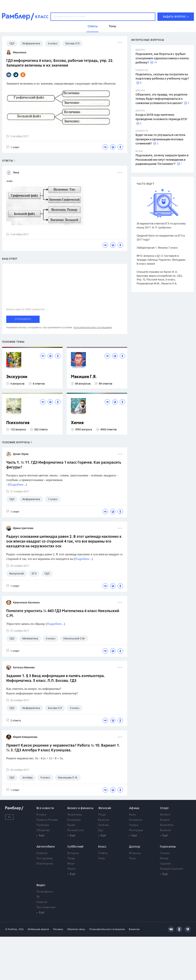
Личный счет (76, 830)
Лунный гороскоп (172, 869)
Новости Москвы (47, 820)
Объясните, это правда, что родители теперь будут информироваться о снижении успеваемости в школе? (161, 99)
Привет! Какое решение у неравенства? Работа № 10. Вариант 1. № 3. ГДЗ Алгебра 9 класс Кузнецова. (63, 748)
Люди (71, 859)
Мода (102, 815)
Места (71, 869)
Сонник (165, 853)
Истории (73, 853)
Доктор (135, 847)
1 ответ (13, 147)
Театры (134, 825)
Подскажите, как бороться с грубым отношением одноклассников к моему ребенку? (162, 58)
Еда (101, 830)
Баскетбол (167, 825)
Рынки (71, 825)
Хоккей (165, 820)
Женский (105, 808)
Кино (132, 815)
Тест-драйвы (45, 859)
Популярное (45, 892)
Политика (43, 825)
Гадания (165, 864)
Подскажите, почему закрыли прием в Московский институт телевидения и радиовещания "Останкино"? (162, 160)
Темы (102, 859)
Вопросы (135, 853)
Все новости (45, 808)
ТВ (38, 897)
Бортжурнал (45, 864)
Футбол (165, 815)
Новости (42, 853)
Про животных (46, 907)
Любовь (104, 825)
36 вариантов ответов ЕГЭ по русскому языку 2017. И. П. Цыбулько (161, 225)
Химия (77, 423)
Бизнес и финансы (80, 808)
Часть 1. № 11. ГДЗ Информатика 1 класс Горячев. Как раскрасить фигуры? (64, 465)
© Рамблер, (11, 929)
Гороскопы (168, 847)
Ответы (103, 853)
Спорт (164, 808)
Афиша (134, 808)
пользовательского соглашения (93, 327)
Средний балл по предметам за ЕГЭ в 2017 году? (161, 238)
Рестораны (136, 830)
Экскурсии (17, 377)
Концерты (136, 820)
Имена (164, 859)
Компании (74, 820)
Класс (102, 847)
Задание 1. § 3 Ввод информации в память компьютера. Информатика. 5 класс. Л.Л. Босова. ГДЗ (56, 678)
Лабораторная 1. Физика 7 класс (157, 248)
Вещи (71, 864)
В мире (41, 815)
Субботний (75, 847)
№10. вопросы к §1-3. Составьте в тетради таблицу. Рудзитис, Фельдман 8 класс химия (161, 260)
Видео (41, 885)
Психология (18, 423)
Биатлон (165, 830)
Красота (104, 820)
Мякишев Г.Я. (84, 377)
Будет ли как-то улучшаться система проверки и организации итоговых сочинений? (160, 139)
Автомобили (46, 847)
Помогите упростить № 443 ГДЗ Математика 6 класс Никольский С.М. (63, 613)
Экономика (75, 815)
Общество (43, 830)
